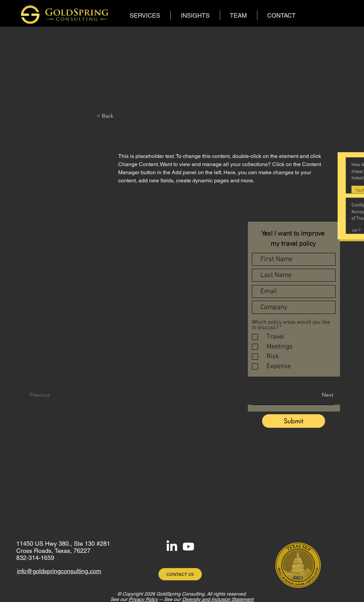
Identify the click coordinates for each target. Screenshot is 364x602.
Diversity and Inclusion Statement (218, 599)
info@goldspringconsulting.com (59, 571)
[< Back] (136, 116)
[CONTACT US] (180, 574)
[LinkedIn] (172, 547)
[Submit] (294, 421)
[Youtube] (188, 547)
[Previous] (49, 395)
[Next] (315, 395)
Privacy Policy (143, 599)
